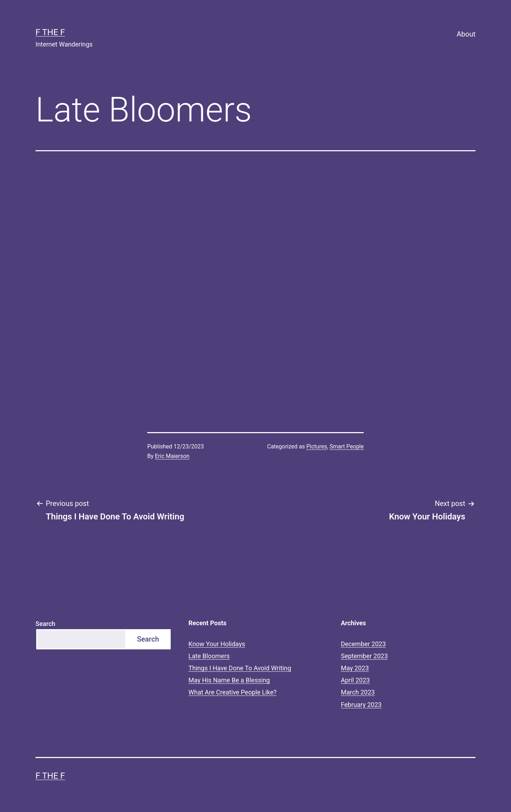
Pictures (317, 446)
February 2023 (361, 705)
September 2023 (364, 656)
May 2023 (355, 668)
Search (45, 624)
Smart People (347, 446)
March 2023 (358, 692)
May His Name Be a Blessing (229, 680)
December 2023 (364, 644)
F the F (50, 32)
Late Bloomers (209, 656)
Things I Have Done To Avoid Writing (240, 668)
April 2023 (356, 680)
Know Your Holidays (217, 644)
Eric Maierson (172, 456)
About (466, 34)
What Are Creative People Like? (232, 692)
